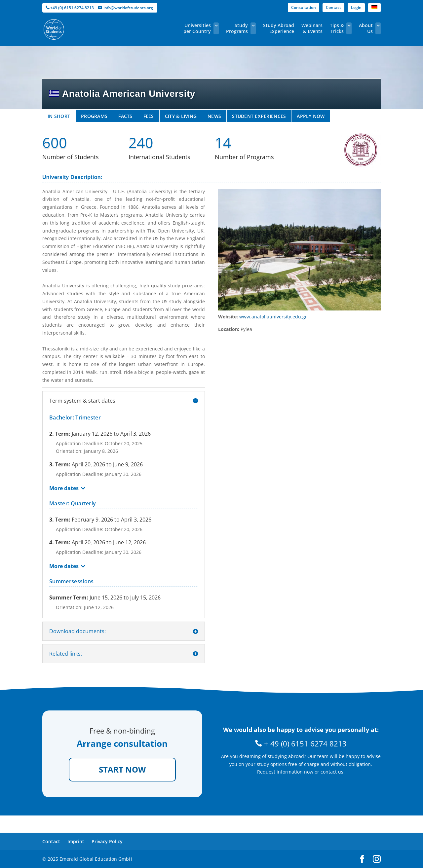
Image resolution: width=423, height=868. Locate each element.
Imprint (76, 841)
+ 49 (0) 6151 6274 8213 (301, 743)
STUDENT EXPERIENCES (259, 116)
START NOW (122, 769)
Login (356, 7)
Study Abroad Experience (279, 28)
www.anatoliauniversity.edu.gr (273, 317)
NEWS (214, 116)
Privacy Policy (107, 841)
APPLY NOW (311, 116)
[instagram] (377, 859)
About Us (366, 28)
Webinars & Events (312, 28)
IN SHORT (59, 116)
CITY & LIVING (181, 116)
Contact (333, 7)
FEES (149, 116)
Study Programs (237, 28)
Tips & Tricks (337, 28)
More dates (64, 488)
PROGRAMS (94, 116)
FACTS (125, 116)
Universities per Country (197, 28)
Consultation (304, 7)
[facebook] (362, 859)
